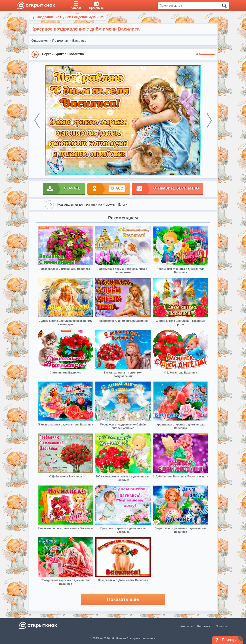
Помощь (221, 626)
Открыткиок (40, 41)
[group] (123, 54)
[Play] (35, 54)
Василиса (79, 41)
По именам (60, 41)
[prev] (37, 120)
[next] (209, 120)
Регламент (204, 626)
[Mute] (198, 54)
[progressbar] (207, 54)
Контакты (187, 626)
